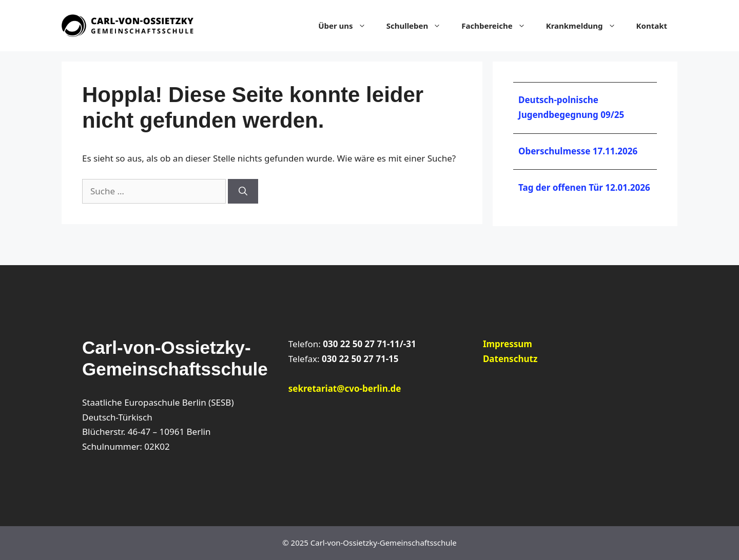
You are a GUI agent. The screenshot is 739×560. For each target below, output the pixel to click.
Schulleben (419, 26)
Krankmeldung (586, 26)
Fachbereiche (498, 26)
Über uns (347, 26)
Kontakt (652, 26)
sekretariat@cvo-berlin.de (345, 388)
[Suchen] (243, 191)
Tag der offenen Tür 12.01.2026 (584, 187)
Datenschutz (510, 359)
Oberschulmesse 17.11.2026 (578, 151)
